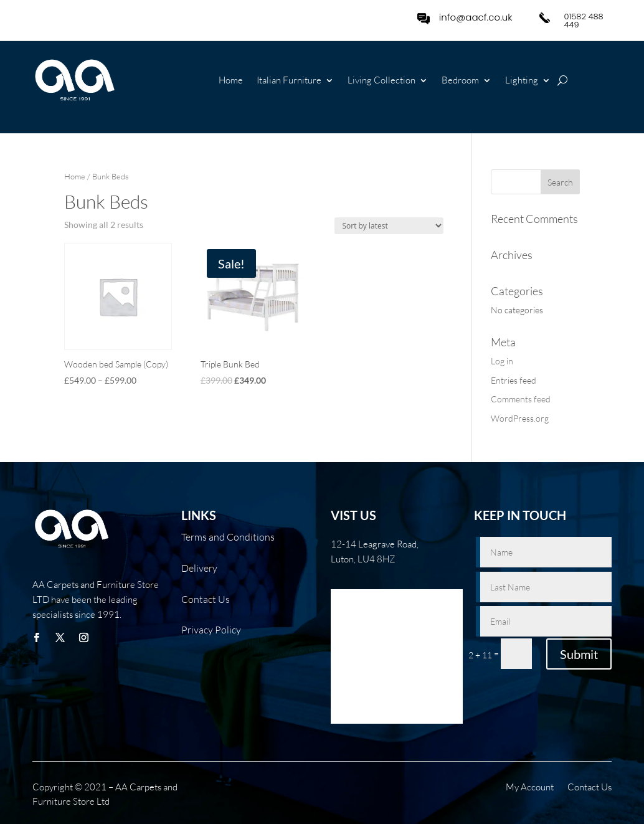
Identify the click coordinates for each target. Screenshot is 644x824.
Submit (579, 654)
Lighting (522, 81)
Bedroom (460, 81)
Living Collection (381, 81)
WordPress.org (520, 418)
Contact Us (590, 788)
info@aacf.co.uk (476, 17)
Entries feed (514, 380)
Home (231, 81)
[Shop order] (389, 226)
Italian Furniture (289, 81)
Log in (502, 361)
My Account (530, 788)
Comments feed (521, 399)
